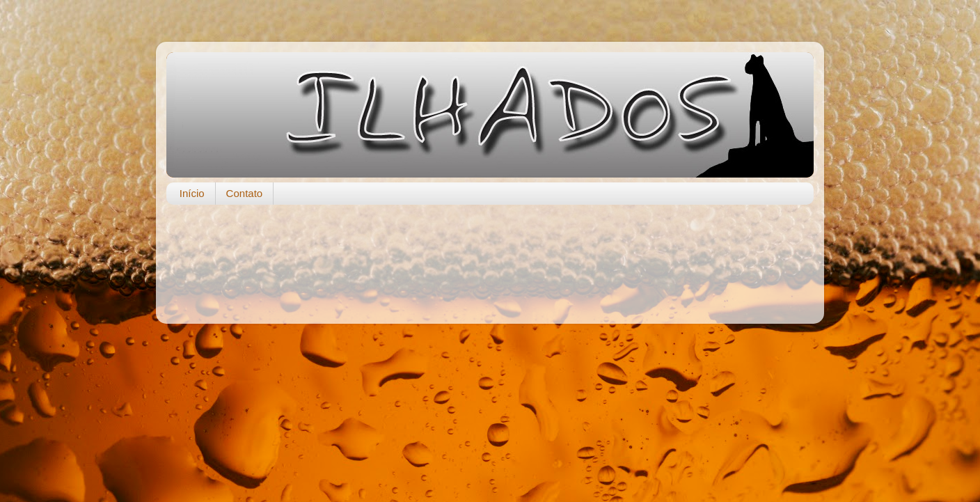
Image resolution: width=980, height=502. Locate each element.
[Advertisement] (490, 257)
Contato (245, 193)
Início (192, 193)
